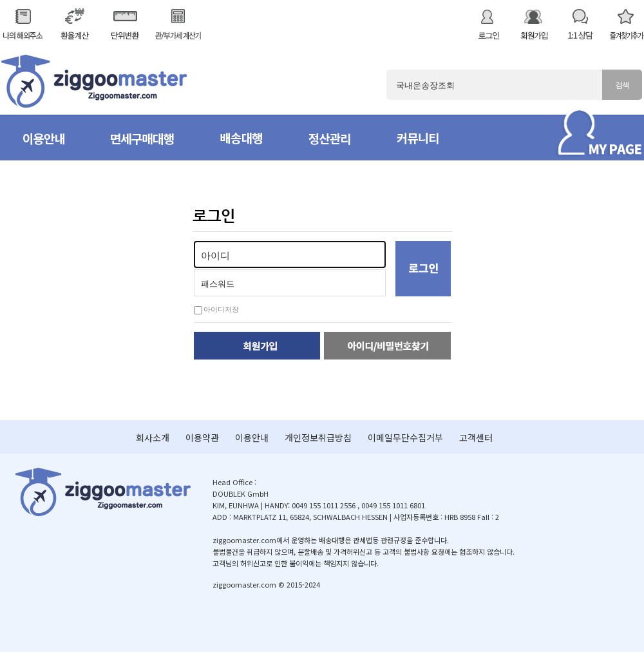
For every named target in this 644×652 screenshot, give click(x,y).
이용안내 (252, 437)
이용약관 (202, 437)
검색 (622, 85)
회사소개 (153, 437)
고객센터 (476, 437)
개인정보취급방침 (318, 437)
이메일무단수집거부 (405, 437)
